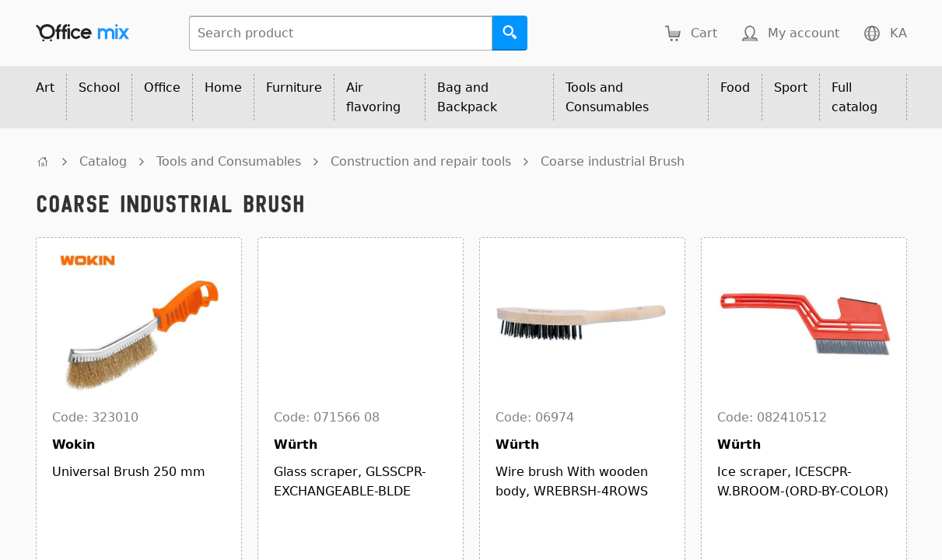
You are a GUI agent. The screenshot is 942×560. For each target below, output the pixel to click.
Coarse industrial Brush (613, 161)
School (99, 87)
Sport (791, 87)
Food (735, 87)
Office (162, 87)
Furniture (294, 87)
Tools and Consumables (607, 97)
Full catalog (854, 97)
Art (45, 87)
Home (223, 87)
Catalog (103, 161)
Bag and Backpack (467, 97)
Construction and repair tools (421, 161)
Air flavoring (373, 97)
